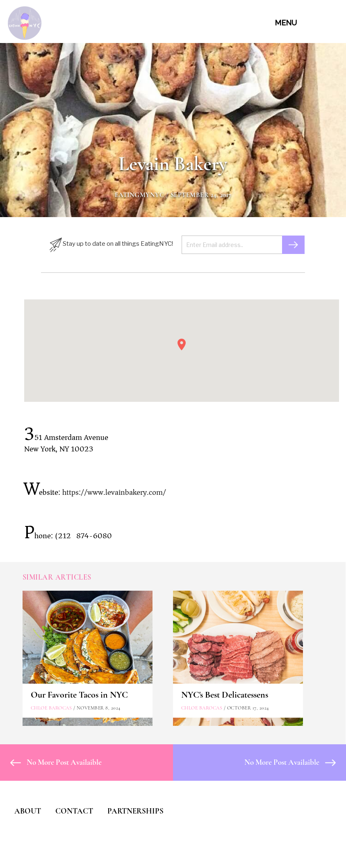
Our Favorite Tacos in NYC (79, 695)
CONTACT (74, 811)
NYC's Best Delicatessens (225, 695)
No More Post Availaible (56, 762)
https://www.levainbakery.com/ (114, 492)
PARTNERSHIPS (135, 811)
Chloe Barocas (51, 708)
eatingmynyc (140, 195)
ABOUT (28, 811)
